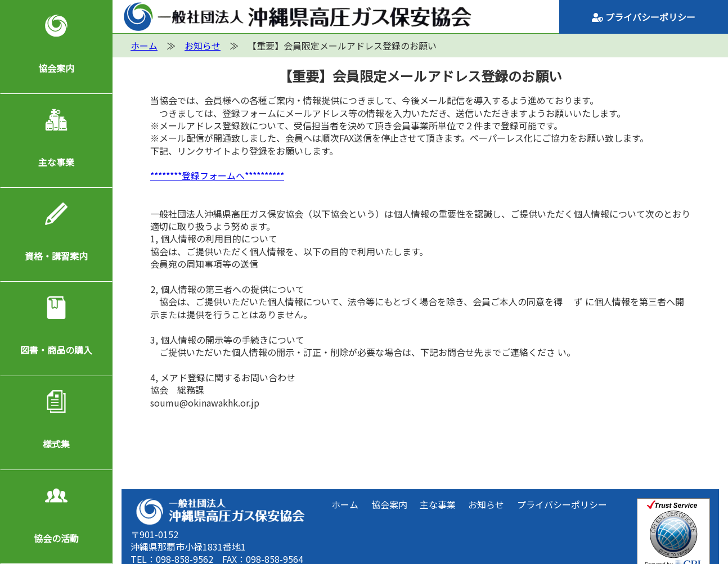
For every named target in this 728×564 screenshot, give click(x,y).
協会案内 (56, 68)
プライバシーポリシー (644, 17)
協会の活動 (56, 538)
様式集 (56, 444)
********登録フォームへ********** (217, 175)
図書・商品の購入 (56, 350)
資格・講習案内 (56, 256)
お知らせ (486, 504)
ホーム (345, 504)
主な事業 (56, 162)
